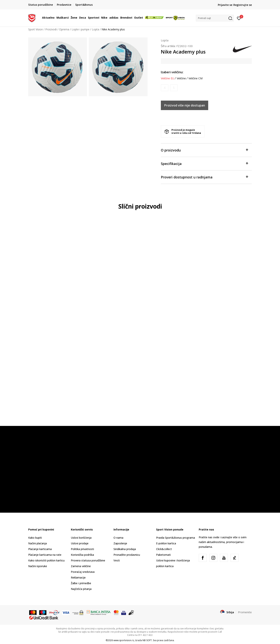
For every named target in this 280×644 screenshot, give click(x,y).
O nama (118, 538)
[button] (215, 18)
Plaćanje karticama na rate (45, 555)
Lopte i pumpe (81, 29)
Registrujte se (243, 5)
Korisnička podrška (82, 555)
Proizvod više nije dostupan (185, 105)
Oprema (64, 29)
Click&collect (164, 549)
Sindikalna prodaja (125, 549)
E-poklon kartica (166, 543)
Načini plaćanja (38, 543)
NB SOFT (147, 640)
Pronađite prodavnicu (127, 555)
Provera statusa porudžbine (88, 560)
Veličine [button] (181, 78)
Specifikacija (204, 163)
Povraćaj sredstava (83, 572)
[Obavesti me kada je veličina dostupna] (165, 88)
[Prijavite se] (239, 18)
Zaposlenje (120, 543)
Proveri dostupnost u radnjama (204, 177)
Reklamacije (78, 577)
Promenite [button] (245, 612)
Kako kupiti (35, 538)
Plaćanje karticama (40, 549)
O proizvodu (204, 150)
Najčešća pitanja (81, 589)
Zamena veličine (81, 566)
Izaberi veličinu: (172, 72)
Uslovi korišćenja (81, 538)
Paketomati (163, 555)
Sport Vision (36, 29)
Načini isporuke (38, 566)
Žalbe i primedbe (81, 583)
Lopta (95, 29)
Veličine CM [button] (196, 78)
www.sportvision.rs (124, 640)
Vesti (117, 560)
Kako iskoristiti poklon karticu (46, 560)
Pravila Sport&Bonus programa (176, 538)
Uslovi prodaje (80, 543)
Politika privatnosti (82, 549)
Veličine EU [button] (167, 78)
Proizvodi (51, 29)
